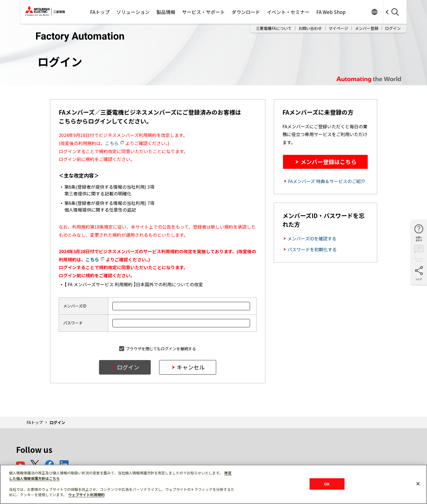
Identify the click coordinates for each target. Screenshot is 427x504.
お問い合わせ (310, 26)
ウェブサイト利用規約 (86, 495)
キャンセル (191, 367)
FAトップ (35, 422)
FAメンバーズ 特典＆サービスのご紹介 (327, 181)
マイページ (338, 26)
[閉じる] (418, 484)
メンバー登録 (367, 26)
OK (327, 484)
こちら (115, 143)
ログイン (393, 26)
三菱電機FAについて (274, 26)
